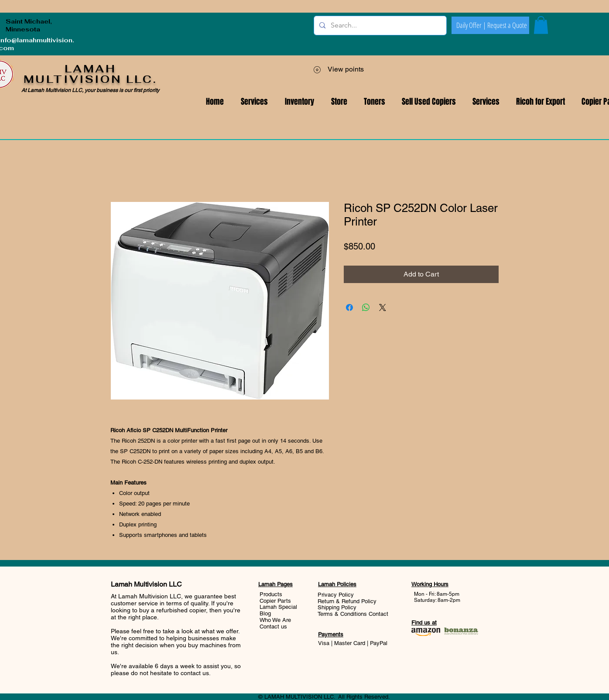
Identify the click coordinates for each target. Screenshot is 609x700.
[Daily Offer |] (471, 25)
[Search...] (379, 26)
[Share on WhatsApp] (366, 307)
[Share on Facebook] (349, 307)
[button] (486, 102)
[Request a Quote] (507, 25)
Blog (265, 613)
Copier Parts (275, 601)
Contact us (273, 627)
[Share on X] (383, 307)
